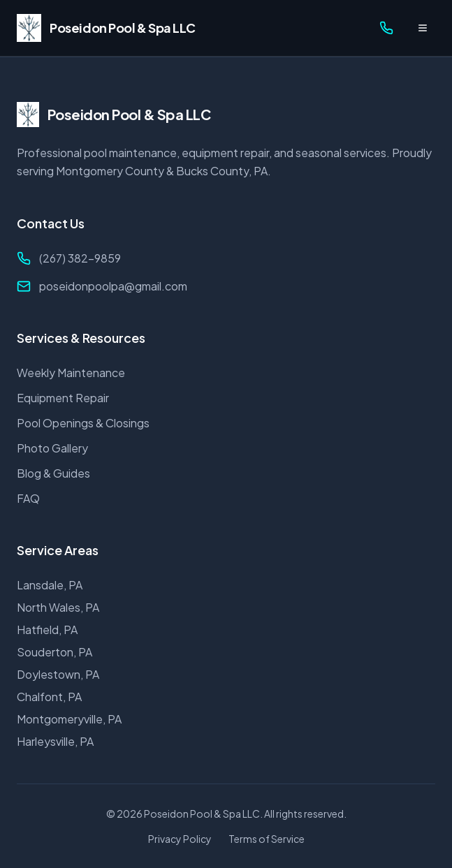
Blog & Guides (53, 473)
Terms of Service (267, 839)
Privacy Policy (180, 839)
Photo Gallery (52, 448)
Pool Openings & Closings (83, 423)
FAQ (28, 498)
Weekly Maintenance (71, 373)
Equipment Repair (63, 398)
